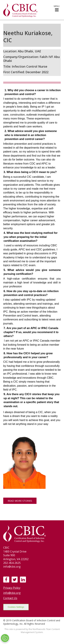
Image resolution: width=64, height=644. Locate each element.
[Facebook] (6, 579)
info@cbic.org (12, 593)
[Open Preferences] (5, 638)
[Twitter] (15, 579)
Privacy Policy (12, 588)
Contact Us (10, 598)
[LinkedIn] (23, 579)
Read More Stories (20, 501)
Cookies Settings (16, 607)
